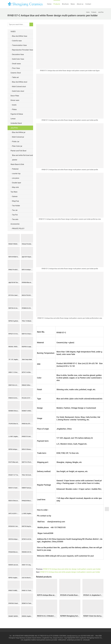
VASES (13, 32)
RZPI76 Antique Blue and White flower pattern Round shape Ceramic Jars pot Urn (47, 595)
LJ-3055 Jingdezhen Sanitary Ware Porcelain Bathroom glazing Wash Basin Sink (27, 514)
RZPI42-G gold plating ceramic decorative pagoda (14, 321)
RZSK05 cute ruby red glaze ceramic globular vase (14, 565)
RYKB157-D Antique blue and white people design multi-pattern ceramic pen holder (70, 572)
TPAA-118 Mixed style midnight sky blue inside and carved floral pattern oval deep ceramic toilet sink (27, 321)
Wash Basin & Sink (17, 164)
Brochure (65, 4)
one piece (16, 178)
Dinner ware (15, 100)
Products (57, 4)
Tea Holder (16, 206)
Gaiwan (15, 196)
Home (49, 4)
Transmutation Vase (19, 45)
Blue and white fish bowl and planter (23, 158)
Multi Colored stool (19, 87)
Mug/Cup (16, 201)
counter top (16, 174)
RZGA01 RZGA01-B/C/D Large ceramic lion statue (14, 244)
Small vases (16, 64)
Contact (88, 4)
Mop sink (15, 187)
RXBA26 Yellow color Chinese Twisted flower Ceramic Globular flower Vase (27, 385)
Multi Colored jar (18, 137)
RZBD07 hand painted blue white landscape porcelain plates (27, 488)
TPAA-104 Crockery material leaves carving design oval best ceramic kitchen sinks (27, 475)
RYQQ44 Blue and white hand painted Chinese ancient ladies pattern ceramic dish (14, 552)
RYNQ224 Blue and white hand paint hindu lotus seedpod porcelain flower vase (27, 501)
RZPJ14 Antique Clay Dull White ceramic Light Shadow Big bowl (27, 270)
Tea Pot (15, 215)
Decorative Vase (18, 54)
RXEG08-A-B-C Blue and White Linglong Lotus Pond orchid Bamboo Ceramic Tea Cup (27, 552)
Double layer (17, 183)
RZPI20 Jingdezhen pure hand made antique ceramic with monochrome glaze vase (14, 578)
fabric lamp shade (27, 359)
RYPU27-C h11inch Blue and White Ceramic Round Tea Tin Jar (14, 334)
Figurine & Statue (17, 114)
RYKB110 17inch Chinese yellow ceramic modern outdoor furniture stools (27, 591)
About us (80, 4)
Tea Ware (14, 192)
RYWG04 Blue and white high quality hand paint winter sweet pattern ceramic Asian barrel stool (27, 282)
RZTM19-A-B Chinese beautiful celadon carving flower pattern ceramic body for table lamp (27, 539)
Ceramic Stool (16, 73)
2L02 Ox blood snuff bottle (27, 578)
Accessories (15, 224)
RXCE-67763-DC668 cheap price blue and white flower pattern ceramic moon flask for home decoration (27, 295)
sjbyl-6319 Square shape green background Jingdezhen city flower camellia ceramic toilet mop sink (27, 257)
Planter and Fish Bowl (18, 151)
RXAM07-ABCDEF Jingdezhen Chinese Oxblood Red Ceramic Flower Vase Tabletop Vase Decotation (14, 616)
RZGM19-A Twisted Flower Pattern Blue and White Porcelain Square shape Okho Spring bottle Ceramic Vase (27, 603)
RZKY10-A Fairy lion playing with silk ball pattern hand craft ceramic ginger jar (27, 334)
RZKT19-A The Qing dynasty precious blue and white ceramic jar (27, 462)
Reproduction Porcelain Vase (23, 50)
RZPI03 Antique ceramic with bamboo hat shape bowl (14, 449)
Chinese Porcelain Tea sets (27, 244)
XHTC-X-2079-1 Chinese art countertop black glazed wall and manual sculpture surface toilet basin (14, 514)
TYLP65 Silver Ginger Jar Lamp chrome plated (14, 424)
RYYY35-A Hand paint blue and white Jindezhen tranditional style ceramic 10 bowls (14, 295)
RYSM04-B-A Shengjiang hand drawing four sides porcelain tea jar (27, 308)
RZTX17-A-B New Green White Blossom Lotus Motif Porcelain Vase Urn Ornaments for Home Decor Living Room (27, 372)
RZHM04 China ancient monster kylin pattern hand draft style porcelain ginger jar (14, 411)
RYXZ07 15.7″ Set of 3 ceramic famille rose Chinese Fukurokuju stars (14, 475)
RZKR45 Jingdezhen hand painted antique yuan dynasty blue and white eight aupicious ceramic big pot (27, 616)
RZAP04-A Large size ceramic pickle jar (27, 347)
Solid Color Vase (18, 59)
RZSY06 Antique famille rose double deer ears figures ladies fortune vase (14, 539)
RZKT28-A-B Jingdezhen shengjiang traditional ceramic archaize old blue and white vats (14, 308)
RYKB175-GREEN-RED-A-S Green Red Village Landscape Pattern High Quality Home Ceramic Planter (14, 591)
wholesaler (87, 640)
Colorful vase (17, 41)
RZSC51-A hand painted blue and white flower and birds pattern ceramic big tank (14, 488)
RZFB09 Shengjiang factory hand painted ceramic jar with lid (70, 616)
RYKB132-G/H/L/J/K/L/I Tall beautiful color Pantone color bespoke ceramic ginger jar (14, 398)
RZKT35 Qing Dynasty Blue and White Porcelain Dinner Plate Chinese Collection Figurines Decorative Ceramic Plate (27, 526)
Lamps (13, 119)
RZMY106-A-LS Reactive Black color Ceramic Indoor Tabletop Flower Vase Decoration (14, 385)
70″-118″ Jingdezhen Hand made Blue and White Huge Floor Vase (14, 359)
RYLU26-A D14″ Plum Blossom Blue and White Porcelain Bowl (27, 398)
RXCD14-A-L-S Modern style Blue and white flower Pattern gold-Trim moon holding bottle (47, 616)
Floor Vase (16, 68)
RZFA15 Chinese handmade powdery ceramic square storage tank (27, 449)
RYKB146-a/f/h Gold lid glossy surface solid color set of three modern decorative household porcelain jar (27, 424)
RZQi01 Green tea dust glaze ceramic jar (93, 616)
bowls (14, 105)
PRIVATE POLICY (20, 229)
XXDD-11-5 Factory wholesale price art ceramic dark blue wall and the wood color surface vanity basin (14, 372)
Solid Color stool (18, 91)
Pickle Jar (16, 142)
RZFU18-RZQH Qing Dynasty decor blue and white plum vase (14, 257)
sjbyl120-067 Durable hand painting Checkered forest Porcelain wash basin (14, 282)
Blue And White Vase (20, 36)
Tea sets (15, 219)
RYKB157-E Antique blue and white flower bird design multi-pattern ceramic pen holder (27, 436)
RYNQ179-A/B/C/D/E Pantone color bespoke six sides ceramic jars (14, 270)
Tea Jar (15, 210)
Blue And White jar (19, 132)
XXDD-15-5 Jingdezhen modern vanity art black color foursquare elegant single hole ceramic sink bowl (27, 565)
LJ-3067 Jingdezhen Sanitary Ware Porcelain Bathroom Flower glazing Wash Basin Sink (14, 436)
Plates (14, 109)
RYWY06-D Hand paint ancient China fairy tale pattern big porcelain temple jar (14, 603)
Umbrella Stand (16, 123)
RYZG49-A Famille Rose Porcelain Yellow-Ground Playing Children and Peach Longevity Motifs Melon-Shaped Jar (70, 595)
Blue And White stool (20, 82)
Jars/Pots (14, 128)
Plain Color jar (17, 146)
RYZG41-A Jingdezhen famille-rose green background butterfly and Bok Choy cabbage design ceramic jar (93, 595)
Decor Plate (15, 96)
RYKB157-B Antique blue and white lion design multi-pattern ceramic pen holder (72, 569)
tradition (34, 640)
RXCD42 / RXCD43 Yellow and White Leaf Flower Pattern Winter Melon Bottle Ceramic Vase (14, 347)
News (73, 4)
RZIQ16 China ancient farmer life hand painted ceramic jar (14, 501)
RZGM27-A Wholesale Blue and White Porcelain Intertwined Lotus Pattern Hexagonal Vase (27, 411)
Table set (15, 77)
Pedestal (15, 169)
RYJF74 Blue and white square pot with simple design (14, 462)
